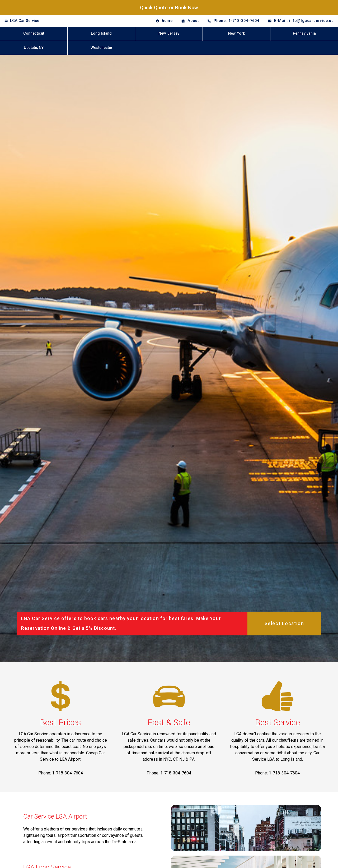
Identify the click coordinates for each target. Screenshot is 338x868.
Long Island (101, 33)
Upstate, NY (34, 48)
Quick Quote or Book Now (169, 8)
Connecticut (34, 33)
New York (237, 33)
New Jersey (169, 33)
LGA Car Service (25, 21)
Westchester (102, 48)
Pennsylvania (304, 33)
